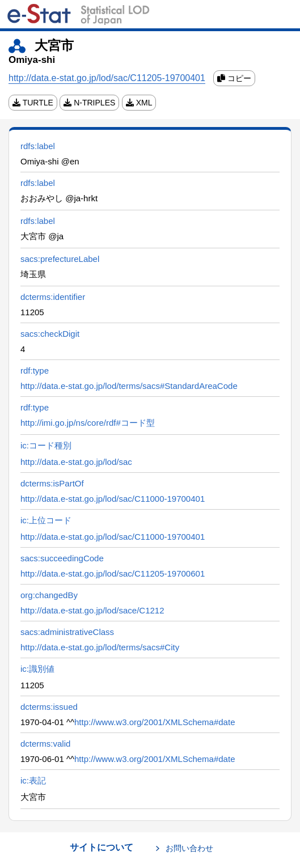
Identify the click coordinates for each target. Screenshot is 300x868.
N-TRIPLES (89, 103)
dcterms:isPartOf (52, 483)
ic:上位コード (46, 520)
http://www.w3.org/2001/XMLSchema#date (155, 722)
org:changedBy (49, 595)
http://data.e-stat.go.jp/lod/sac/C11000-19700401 (113, 499)
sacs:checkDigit (50, 334)
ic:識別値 (37, 669)
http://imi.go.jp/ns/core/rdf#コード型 (88, 423)
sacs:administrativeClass (67, 632)
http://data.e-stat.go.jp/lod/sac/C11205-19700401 (107, 78)
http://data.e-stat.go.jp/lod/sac (76, 462)
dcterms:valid (45, 744)
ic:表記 (33, 780)
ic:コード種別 (46, 445)
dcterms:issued (49, 707)
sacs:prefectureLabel (60, 259)
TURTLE (33, 103)
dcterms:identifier (53, 297)
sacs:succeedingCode (62, 558)
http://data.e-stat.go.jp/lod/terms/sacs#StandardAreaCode (129, 386)
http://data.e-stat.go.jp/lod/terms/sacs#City (100, 647)
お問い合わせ (189, 848)
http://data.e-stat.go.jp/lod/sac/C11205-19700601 (113, 573)
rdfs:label (38, 146)
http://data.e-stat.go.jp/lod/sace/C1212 (92, 610)
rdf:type (35, 371)
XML (139, 103)
